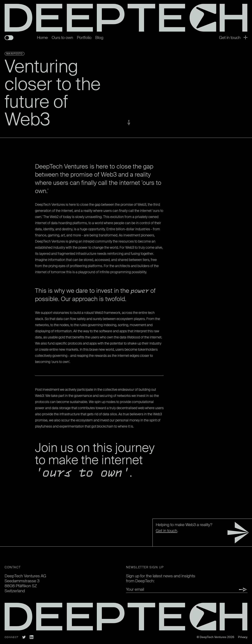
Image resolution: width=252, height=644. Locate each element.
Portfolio (84, 38)
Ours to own (62, 38)
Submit (238, 590)
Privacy (243, 637)
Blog (99, 38)
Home (42, 38)
